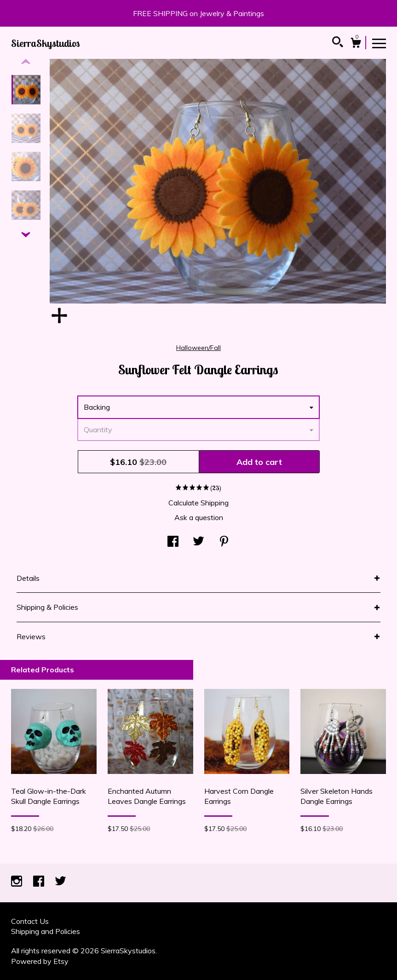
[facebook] (40, 882)
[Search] (338, 43)
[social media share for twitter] (198, 542)
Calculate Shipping (198, 503)
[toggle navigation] (379, 43)
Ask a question (199, 517)
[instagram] (17, 882)
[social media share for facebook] (173, 542)
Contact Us (30, 921)
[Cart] (356, 44)
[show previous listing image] (26, 62)
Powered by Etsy (40, 961)
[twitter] (60, 882)
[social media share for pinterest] (224, 542)
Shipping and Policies (46, 931)
